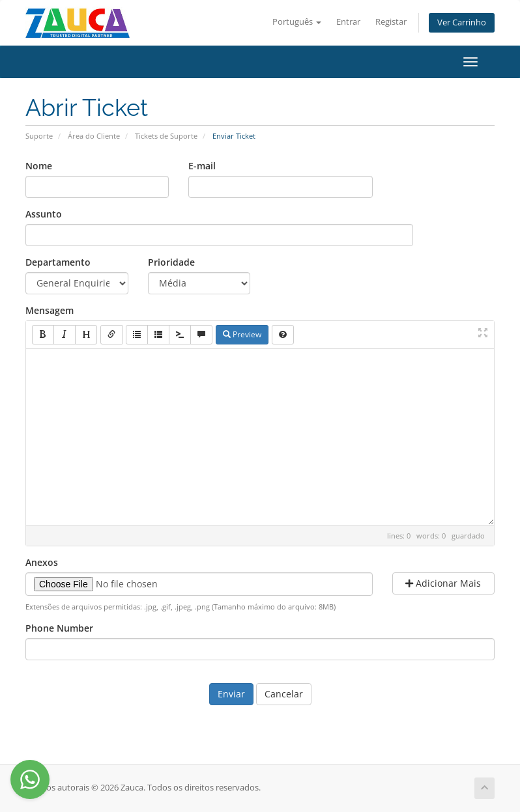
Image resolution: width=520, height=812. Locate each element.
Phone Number (59, 628)
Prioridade (171, 262)
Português (297, 22)
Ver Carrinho (462, 22)
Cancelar (284, 694)
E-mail (202, 166)
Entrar (348, 22)
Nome (39, 166)
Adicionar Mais (443, 583)
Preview (242, 334)
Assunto (44, 214)
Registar (391, 22)
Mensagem (50, 310)
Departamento (58, 262)
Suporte (39, 136)
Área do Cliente (94, 136)
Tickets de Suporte (166, 136)
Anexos (42, 562)
